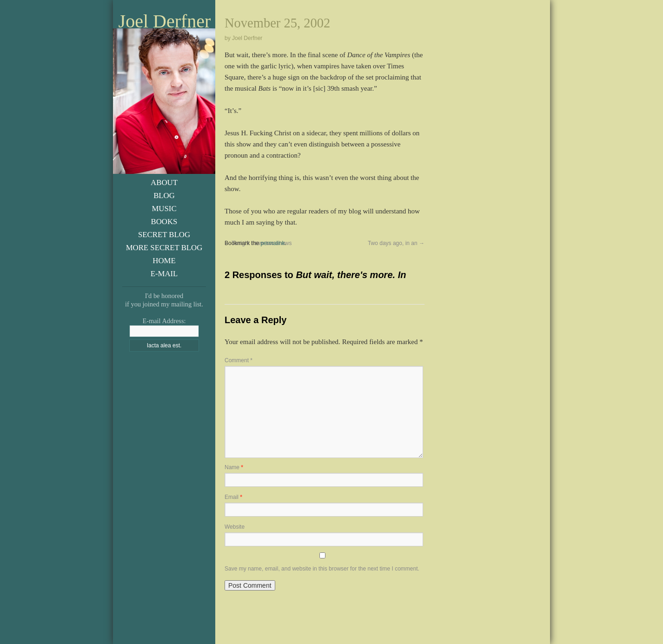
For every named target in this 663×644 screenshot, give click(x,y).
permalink (272, 243)
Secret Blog (164, 235)
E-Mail (164, 274)
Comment (239, 360)
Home (164, 261)
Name (234, 467)
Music (164, 209)
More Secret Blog (164, 248)
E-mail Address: (164, 321)
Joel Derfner (165, 21)
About (164, 183)
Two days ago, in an (396, 243)
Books (164, 222)
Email (233, 497)
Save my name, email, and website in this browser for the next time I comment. (322, 569)
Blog (164, 196)
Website (235, 527)
